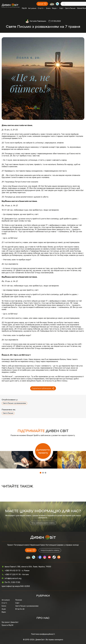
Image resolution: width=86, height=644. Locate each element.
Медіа (55, 8)
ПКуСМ (24, 8)
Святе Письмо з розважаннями (14, 403)
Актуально (32, 8)
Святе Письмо (70, 8)
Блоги (48, 8)
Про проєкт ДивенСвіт (10, 622)
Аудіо (4, 609)
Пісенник (19, 600)
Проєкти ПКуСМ (7, 625)
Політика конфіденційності (43, 634)
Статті (41, 8)
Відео (4, 612)
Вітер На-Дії (20, 609)
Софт (61, 8)
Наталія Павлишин (38, 21)
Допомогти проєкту (43, 451)
